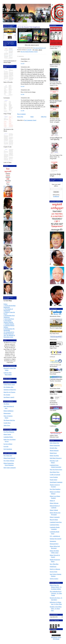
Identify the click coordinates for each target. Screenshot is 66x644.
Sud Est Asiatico (54, 579)
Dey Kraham (7, 395)
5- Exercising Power (9, 319)
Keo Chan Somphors (55, 489)
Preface (5, 304)
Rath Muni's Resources (56, 458)
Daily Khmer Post (54, 443)
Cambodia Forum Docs (56, 522)
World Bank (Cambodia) (56, 482)
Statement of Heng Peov (10, 390)
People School (54, 480)
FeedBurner (56, 196)
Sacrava (36, 52)
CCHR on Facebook (55, 475)
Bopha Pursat (53, 453)
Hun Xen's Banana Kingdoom (27, 52)
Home (32, 117)
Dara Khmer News (55, 472)
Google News (7, 423)
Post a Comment (21, 114)
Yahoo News (7, 425)
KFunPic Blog (54, 448)
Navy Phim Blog (54, 564)
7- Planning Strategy (9, 324)
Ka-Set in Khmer (8, 444)
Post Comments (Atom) (30, 120)
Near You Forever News (56, 470)
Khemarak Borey (54, 544)
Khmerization (7, 413)
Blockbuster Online (56, 637)
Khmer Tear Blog (54, 456)
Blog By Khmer (54, 520)
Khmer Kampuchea (55, 445)
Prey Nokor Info (8, 456)
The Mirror (6, 404)
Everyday (6, 446)
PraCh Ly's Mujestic (55, 569)
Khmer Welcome (54, 503)
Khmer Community (55, 517)
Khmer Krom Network (9, 458)
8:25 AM (23, 86)
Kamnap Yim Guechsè (56, 539)
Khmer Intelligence (9, 411)
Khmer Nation (7, 434)
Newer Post (20, 117)
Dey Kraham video (8, 387)
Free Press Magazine (9, 432)
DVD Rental (56, 639)
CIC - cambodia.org (55, 536)
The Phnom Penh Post (9, 420)
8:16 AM (23, 64)
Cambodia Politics (8, 437)
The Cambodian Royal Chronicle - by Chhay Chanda (56, 593)
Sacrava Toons (54, 572)
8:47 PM (22, 94)
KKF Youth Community (10, 468)
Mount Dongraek (54, 451)
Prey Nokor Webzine (9, 461)
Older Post (44, 117)
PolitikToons (53, 567)
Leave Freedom (54, 477)
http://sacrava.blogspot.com (39, 48)
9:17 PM (22, 111)
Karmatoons (53, 541)
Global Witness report (9, 385)
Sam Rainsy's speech (9, 397)
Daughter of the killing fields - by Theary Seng (56, 609)
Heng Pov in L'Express (9, 392)
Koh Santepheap (8, 449)
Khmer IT (52, 501)
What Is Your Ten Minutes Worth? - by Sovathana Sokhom (56, 587)
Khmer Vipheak (54, 510)
